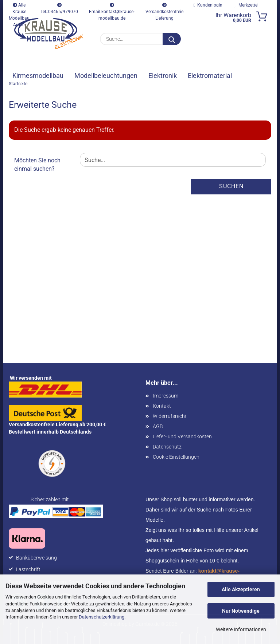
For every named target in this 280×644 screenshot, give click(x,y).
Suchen (231, 186)
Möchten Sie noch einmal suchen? (37, 165)
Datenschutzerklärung (102, 617)
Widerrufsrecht (170, 416)
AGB (158, 426)
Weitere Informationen (241, 629)
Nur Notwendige (241, 611)
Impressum (166, 396)
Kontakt (162, 406)
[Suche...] (172, 39)
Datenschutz (167, 447)
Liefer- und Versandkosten (182, 436)
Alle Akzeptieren (241, 589)
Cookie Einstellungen (176, 457)
